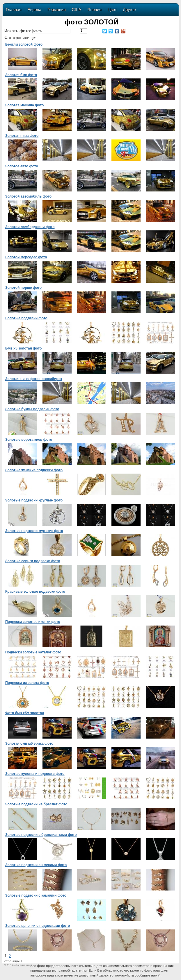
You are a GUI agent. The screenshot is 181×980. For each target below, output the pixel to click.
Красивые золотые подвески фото (35, 592)
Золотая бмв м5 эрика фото (29, 743)
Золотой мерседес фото (26, 257)
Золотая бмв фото (21, 75)
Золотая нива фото (22, 136)
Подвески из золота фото (27, 683)
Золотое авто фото (22, 166)
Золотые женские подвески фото (34, 470)
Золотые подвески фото (26, 318)
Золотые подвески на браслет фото (36, 804)
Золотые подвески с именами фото (36, 865)
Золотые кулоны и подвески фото (35, 774)
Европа (34, 10)
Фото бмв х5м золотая (25, 713)
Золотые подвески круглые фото (34, 500)
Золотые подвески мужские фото (34, 531)
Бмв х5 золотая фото (23, 348)
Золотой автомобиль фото (28, 196)
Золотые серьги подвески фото (33, 561)
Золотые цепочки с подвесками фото (38, 926)
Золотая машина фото (24, 105)
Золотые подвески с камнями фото (36, 895)
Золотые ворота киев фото (29, 440)
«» (22, 965)
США (77, 10)
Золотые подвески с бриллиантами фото (41, 835)
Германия (57, 10)
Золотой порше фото (23, 288)
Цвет (112, 10)
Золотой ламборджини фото (30, 227)
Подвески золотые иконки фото (33, 622)
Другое (129, 10)
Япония (94, 10)
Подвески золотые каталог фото (33, 652)
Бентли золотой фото (24, 44)
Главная (14, 10)
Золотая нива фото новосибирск (34, 379)
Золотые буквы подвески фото (32, 409)
